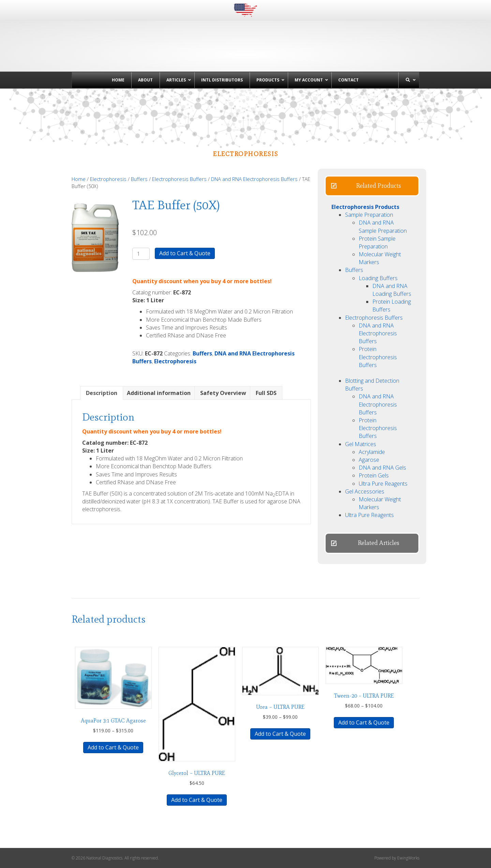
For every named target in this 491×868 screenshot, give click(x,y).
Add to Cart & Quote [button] (197, 800)
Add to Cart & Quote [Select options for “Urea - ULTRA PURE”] (280, 734)
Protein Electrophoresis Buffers (378, 357)
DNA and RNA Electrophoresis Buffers (254, 179)
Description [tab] (102, 393)
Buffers (139, 179)
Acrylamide (372, 452)
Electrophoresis (108, 179)
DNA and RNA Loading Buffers (392, 290)
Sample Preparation (369, 215)
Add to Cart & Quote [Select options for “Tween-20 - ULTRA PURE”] (364, 722)
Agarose (369, 460)
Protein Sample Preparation (377, 242)
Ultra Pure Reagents (383, 484)
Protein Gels (374, 475)
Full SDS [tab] (266, 393)
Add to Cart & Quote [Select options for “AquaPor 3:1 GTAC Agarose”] (113, 747)
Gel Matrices (361, 444)
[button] (372, 186)
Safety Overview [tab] (223, 393)
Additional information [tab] (159, 393)
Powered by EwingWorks (397, 858)
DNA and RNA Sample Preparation (383, 226)
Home (79, 179)
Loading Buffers (378, 278)
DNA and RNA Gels (382, 468)
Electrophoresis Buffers (179, 179)
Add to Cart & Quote (185, 253)
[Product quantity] (141, 254)
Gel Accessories (365, 491)
